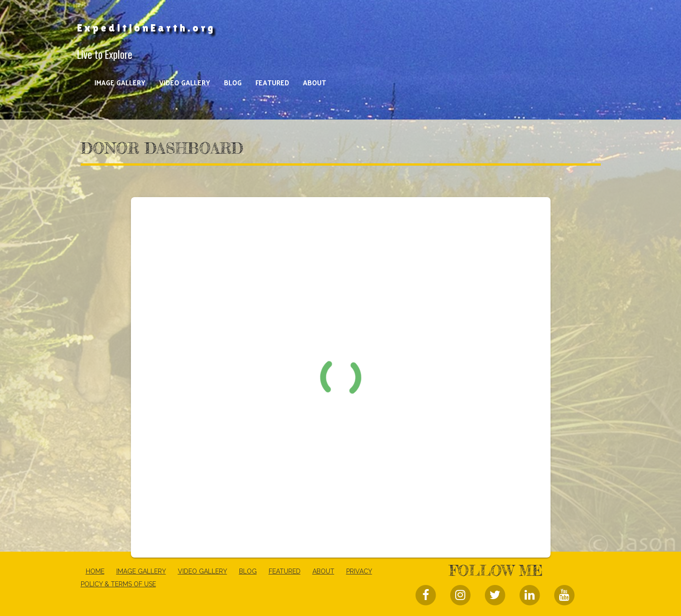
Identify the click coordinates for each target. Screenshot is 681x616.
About (315, 82)
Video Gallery (185, 82)
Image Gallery (120, 82)
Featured (272, 82)
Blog (233, 82)
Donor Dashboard (162, 148)
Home (95, 571)
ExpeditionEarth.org (146, 28)
